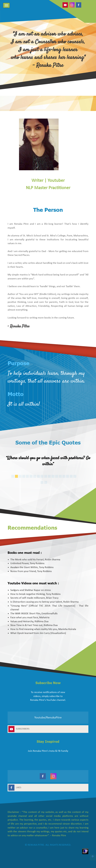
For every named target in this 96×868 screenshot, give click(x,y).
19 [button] (49, 483)
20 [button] (52, 483)
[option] (48, 462)
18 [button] (82, 477)
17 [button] (78, 477)
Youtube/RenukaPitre (48, 718)
